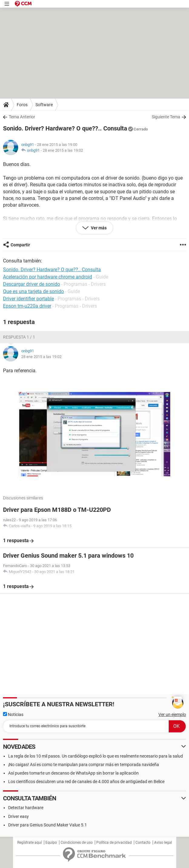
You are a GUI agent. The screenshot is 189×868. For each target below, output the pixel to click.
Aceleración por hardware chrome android (48, 277)
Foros (22, 105)
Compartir (20, 245)
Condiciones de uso (77, 843)
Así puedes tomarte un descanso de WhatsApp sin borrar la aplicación (73, 773)
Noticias (13, 714)
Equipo (51, 843)
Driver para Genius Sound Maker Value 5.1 (48, 825)
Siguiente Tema (166, 117)
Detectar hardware (26, 808)
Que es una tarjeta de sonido (33, 291)
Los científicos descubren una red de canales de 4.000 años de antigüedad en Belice (86, 782)
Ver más (98, 228)
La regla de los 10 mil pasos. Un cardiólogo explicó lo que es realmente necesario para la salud (96, 756)
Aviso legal (163, 843)
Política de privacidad (114, 843)
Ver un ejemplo (172, 714)
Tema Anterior (22, 117)
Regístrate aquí (30, 843)
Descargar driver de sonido (31, 284)
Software (44, 105)
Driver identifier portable (28, 299)
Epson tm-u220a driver (27, 306)
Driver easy (18, 816)
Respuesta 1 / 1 (19, 337)
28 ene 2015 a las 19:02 (63, 150)
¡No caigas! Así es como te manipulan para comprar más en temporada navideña (84, 765)
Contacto (143, 843)
